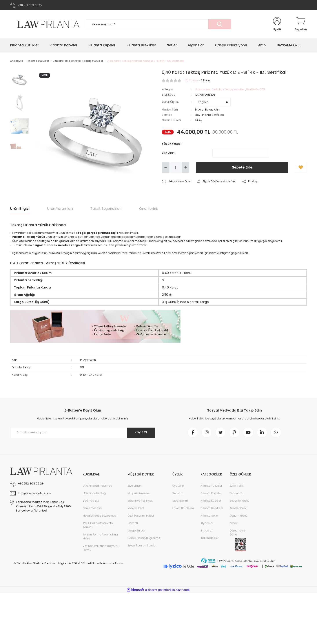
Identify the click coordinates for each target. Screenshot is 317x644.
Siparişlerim (180, 501)
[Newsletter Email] (83, 433)
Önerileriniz (149, 209)
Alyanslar (207, 524)
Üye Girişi (178, 486)
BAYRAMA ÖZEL (256, 90)
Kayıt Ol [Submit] (141, 433)
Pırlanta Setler (210, 516)
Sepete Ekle (242, 168)
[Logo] (45, 24)
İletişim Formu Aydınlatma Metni (100, 537)
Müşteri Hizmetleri (139, 494)
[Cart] (301, 25)
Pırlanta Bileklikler (212, 509)
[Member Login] (277, 25)
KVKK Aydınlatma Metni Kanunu (98, 526)
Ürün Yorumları (60, 209)
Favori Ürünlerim (183, 509)
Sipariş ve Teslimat (140, 501)
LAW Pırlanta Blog (94, 494)
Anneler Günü (239, 509)
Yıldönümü (237, 494)
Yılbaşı (234, 524)
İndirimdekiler (210, 539)
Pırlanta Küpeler (211, 501)
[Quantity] (176, 168)
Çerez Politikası (92, 509)
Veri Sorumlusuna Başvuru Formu (100, 549)
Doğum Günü (239, 516)
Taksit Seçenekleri (106, 209)
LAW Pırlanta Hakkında (97, 486)
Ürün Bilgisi (20, 209)
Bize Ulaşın (135, 486)
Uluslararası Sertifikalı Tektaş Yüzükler (220, 90)
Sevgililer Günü (240, 501)
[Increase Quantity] (186, 168)
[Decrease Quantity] (166, 168)
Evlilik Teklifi (237, 486)
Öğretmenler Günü (238, 533)
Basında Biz (91, 501)
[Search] (158, 25)
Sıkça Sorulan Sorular (142, 546)
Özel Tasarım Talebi (141, 516)
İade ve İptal (136, 509)
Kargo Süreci (136, 531)
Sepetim (178, 494)
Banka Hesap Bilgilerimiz (144, 539)
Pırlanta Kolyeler (211, 494)
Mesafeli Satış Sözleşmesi (100, 516)
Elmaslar (206, 531)
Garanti (133, 524)
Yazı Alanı (169, 153)
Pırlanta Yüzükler (211, 486)
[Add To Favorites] (301, 168)
